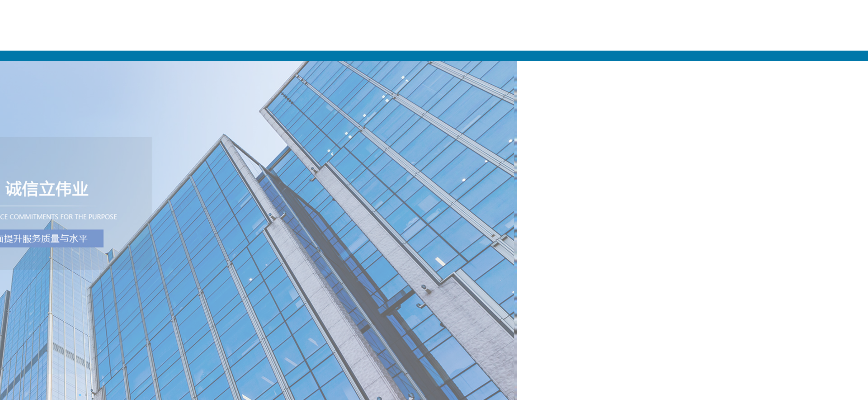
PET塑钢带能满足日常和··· (328, 171)
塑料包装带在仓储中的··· (327, 156)
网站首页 (543, 56)
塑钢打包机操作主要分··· (327, 186)
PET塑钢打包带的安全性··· (328, 179)
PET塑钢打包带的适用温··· (328, 149)
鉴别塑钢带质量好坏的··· (327, 164)
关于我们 (637, 56)
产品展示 (731, 56)
